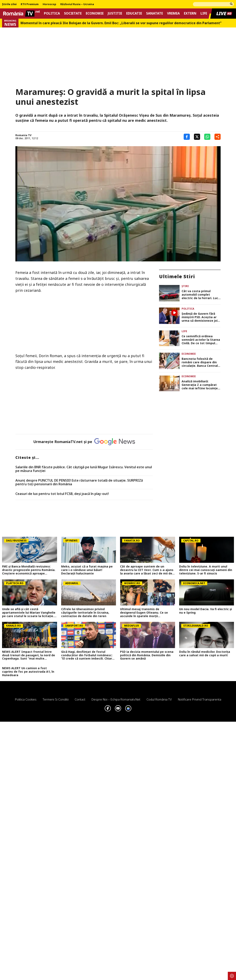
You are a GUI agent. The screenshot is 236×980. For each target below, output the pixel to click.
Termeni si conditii (56, 699)
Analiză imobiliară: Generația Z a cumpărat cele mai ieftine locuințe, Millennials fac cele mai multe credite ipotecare (200, 385)
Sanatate (155, 13)
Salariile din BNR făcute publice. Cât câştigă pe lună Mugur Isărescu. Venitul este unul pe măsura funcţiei (84, 469)
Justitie (115, 13)
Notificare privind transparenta (200, 699)
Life (204, 13)
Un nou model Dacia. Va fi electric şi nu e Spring (206, 611)
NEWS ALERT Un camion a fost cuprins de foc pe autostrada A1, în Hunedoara (28, 672)
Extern (190, 13)
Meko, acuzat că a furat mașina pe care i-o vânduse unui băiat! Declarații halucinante (87, 570)
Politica (52, 13)
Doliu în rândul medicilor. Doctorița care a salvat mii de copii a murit (205, 654)
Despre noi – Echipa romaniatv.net (116, 699)
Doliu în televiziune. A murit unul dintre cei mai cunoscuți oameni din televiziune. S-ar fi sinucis (206, 570)
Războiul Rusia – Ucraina (77, 4)
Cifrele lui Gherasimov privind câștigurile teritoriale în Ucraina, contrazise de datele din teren (85, 613)
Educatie (134, 13)
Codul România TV (159, 699)
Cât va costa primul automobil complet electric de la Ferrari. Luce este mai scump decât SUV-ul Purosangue (201, 295)
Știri (185, 286)
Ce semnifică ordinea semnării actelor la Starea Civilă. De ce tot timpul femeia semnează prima (201, 340)
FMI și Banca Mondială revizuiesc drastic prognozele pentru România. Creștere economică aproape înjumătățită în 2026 (29, 570)
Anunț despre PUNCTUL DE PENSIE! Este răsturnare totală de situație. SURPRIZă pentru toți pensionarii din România (79, 482)
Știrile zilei (9, 4)
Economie (95, 13)
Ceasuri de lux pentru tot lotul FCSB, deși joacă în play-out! (62, 494)
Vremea (173, 13)
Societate (73, 13)
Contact (80, 699)
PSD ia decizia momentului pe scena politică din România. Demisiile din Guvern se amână (147, 655)
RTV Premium (30, 4)
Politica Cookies (26, 699)
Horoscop (49, 4)
